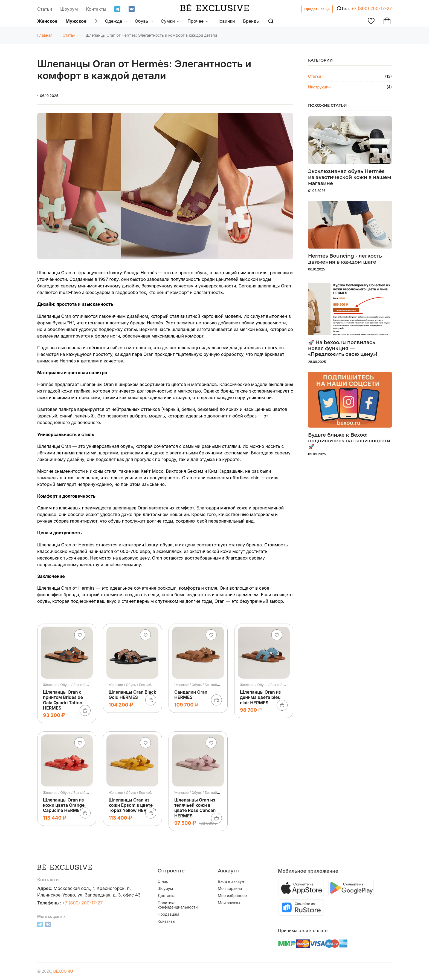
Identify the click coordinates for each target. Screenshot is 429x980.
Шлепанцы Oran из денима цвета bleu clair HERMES (260, 697)
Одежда (116, 21)
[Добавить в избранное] (80, 635)
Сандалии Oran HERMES (191, 695)
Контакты (96, 9)
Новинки (226, 21)
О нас (163, 881)
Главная (45, 35)
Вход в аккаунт (232, 881)
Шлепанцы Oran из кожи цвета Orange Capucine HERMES (64, 805)
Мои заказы (229, 903)
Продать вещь (317, 9)
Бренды (251, 21)
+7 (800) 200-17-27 (371, 8)
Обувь (144, 21)
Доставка (167, 896)
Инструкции (319, 87)
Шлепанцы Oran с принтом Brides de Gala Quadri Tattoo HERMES (63, 700)
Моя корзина (230, 889)
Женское (47, 21)
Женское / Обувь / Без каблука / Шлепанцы (78, 685)
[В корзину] (85, 710)
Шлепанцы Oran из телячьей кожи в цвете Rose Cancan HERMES (195, 808)
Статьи (45, 9)
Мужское (76, 21)
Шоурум (69, 9)
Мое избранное (232, 896)
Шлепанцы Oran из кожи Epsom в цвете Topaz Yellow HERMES (132, 805)
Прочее (198, 21)
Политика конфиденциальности (178, 905)
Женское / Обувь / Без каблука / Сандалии (209, 685)
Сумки (170, 21)
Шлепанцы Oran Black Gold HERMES (132, 695)
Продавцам (168, 914)
